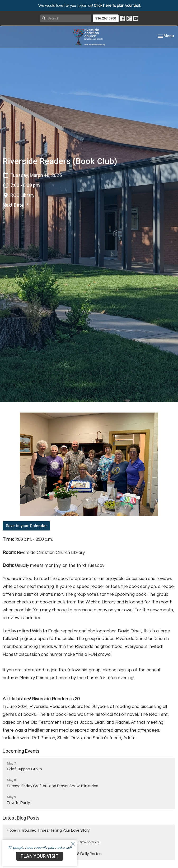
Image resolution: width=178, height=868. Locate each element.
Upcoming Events (21, 751)
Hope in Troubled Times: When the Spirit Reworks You (54, 842)
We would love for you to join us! (90, 6)
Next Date (16, 205)
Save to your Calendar (26, 526)
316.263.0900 (106, 18)
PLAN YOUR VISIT (40, 856)
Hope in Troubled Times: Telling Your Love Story (48, 830)
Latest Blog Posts (21, 818)
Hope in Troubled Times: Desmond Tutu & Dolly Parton (54, 854)
